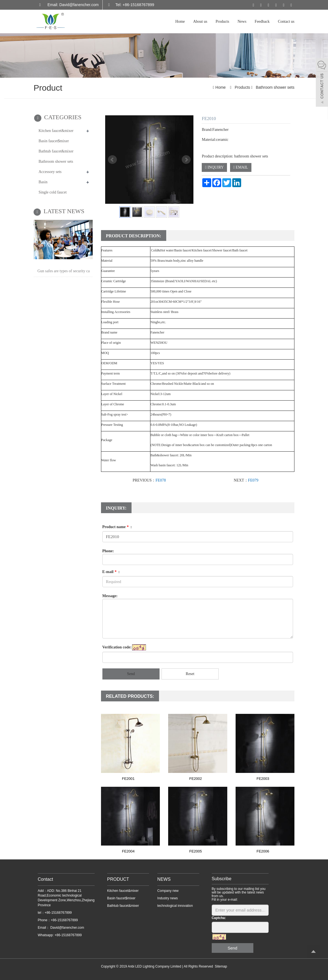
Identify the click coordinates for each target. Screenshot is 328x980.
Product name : (117, 527)
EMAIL (241, 167)
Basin (43, 182)
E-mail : (111, 572)
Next (186, 160)
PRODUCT (118, 879)
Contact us (286, 21)
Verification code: (117, 647)
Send (131, 674)
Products (222, 21)
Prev (112, 160)
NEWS (164, 879)
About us (200, 21)
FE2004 (128, 851)
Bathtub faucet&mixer (56, 151)
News (242, 21)
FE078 (161, 480)
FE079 (253, 480)
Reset (190, 674)
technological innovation (175, 906)
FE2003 (263, 779)
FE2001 (128, 779)
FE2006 (263, 851)
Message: (110, 596)
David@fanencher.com (67, 928)
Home (180, 21)
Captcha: (219, 918)
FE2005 (196, 851)
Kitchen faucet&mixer (56, 131)
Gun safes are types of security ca (64, 271)
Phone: (108, 551)
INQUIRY (214, 167)
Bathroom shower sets (275, 87)
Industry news (168, 898)
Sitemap (221, 966)
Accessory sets (50, 172)
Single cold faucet (53, 192)
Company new (168, 891)
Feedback (262, 21)
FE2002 (196, 779)
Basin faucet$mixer (54, 141)
